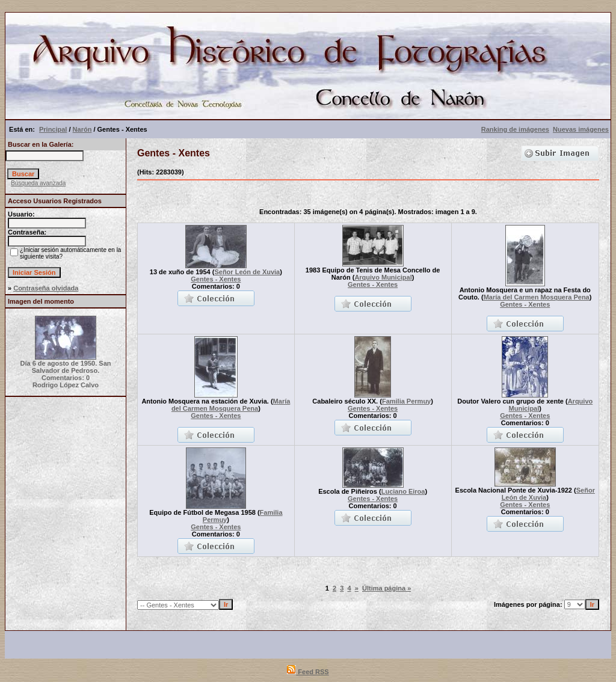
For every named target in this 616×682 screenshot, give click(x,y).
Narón (82, 129)
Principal (53, 129)
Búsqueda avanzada (38, 183)
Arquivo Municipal (383, 277)
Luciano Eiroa (403, 491)
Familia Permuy (406, 401)
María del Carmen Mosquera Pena (537, 297)
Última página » (387, 588)
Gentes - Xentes (216, 279)
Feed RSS (308, 672)
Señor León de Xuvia (247, 272)
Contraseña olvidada (46, 288)
